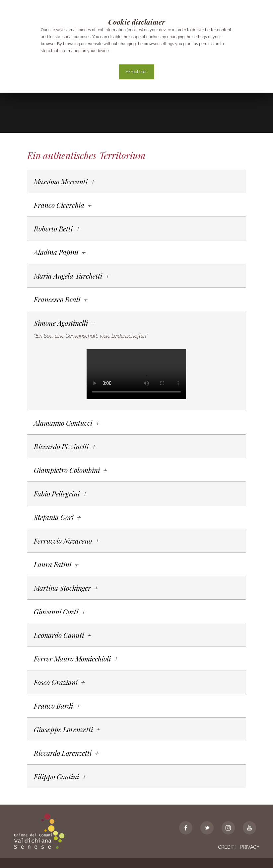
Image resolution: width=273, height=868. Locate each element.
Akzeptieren (137, 72)
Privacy (250, 847)
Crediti (227, 847)
